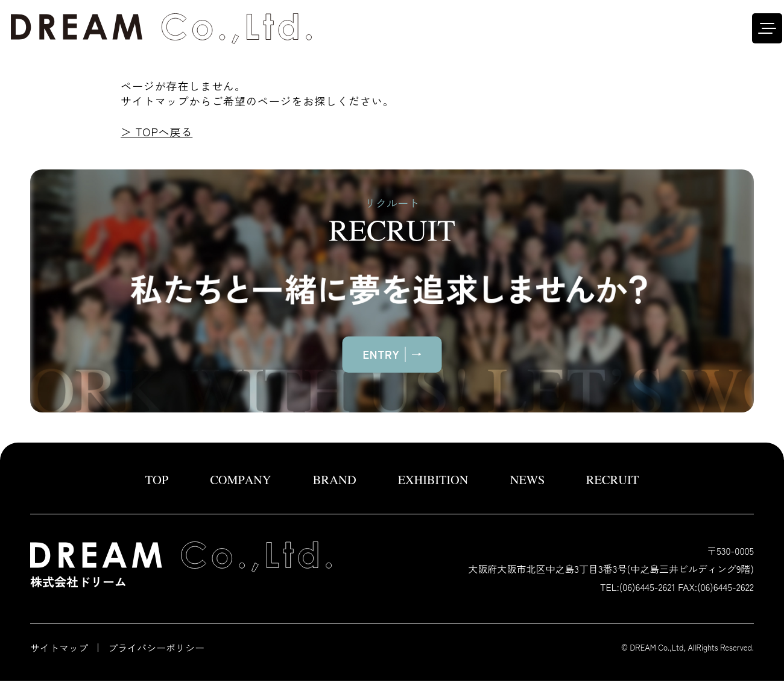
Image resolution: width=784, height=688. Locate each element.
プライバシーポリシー (156, 648)
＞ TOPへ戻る (156, 131)
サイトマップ (59, 648)
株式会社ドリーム (181, 566)
